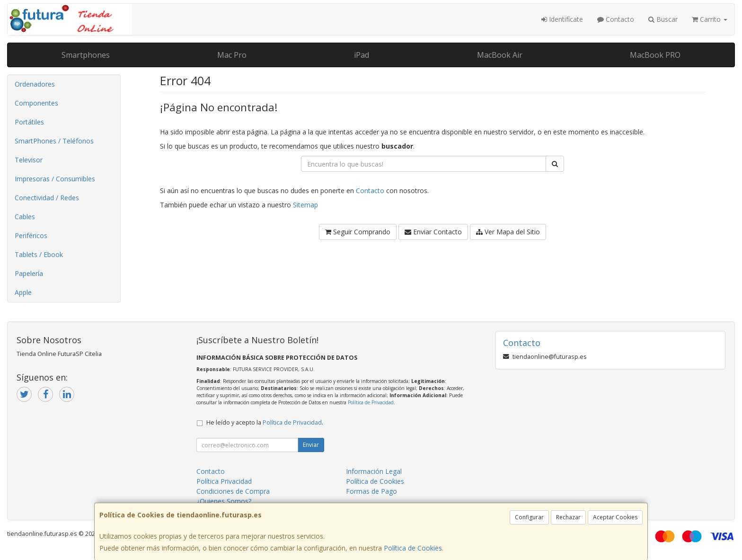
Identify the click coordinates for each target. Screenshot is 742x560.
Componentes (36, 103)
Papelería (29, 273)
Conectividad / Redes (47, 198)
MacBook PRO (655, 55)
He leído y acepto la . (265, 422)
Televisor (29, 160)
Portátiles (29, 122)
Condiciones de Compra (233, 491)
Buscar (663, 19)
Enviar (311, 445)
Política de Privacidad (371, 402)
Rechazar (568, 517)
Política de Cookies (413, 548)
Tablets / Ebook (39, 254)
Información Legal (374, 471)
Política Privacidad (224, 481)
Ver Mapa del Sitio (508, 232)
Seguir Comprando (358, 232)
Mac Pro (232, 55)
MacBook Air (500, 55)
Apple (23, 292)
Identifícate (562, 19)
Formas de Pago (371, 491)
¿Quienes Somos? (224, 501)
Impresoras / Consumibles (55, 179)
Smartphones (86, 55)
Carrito (710, 19)
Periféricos (31, 236)
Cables (25, 217)
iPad (362, 55)
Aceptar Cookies (615, 517)
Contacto (616, 19)
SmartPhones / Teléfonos (54, 141)
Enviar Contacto (433, 232)
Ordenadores (35, 84)
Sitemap (305, 205)
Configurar (529, 517)
